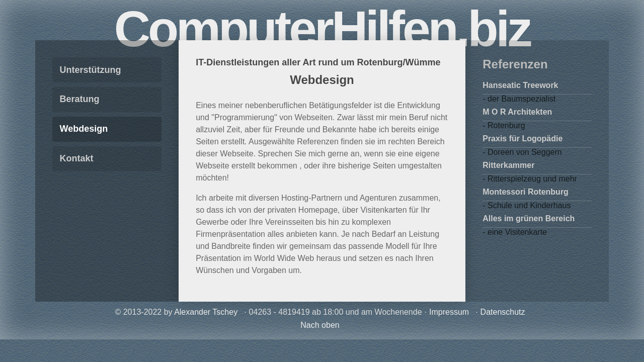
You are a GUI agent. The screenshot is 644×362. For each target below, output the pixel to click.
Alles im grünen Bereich (529, 218)
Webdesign (84, 129)
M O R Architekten (517, 112)
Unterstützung (91, 70)
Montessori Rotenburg (526, 192)
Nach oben (320, 325)
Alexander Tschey (206, 312)
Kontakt (77, 158)
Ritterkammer (508, 165)
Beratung (80, 99)
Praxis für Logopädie (522, 139)
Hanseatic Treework (520, 85)
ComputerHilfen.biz (322, 29)
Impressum (449, 312)
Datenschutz (503, 312)
